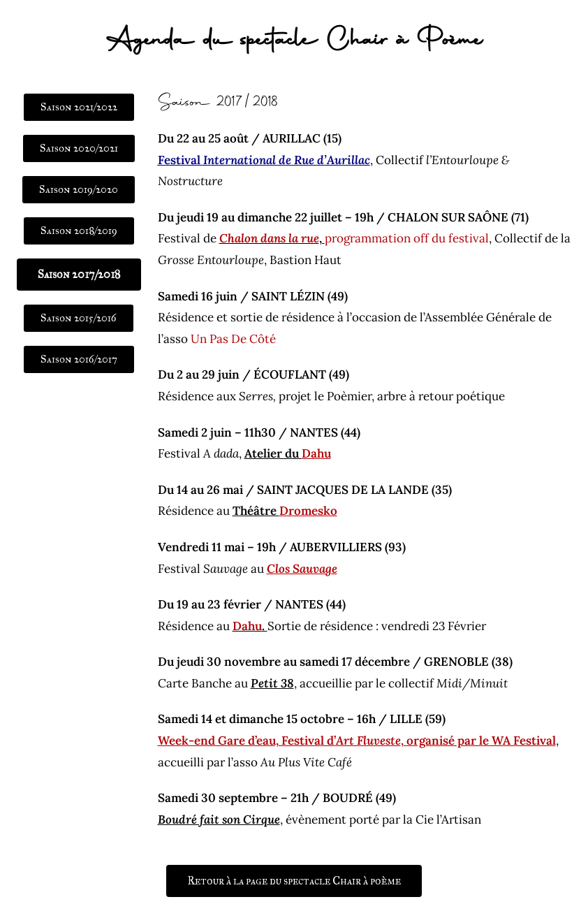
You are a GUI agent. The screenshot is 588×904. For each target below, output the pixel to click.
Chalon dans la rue (269, 238)
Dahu (247, 626)
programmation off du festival (407, 238)
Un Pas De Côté (233, 339)
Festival (264, 160)
